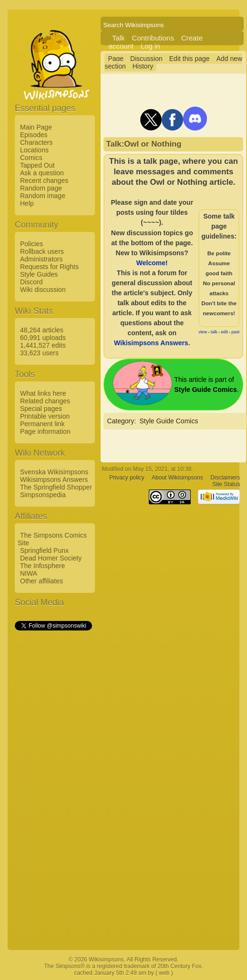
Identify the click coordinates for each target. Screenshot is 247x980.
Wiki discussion (43, 290)
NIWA (29, 573)
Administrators (41, 259)
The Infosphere (42, 566)
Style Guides (39, 274)
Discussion (146, 59)
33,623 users (39, 353)
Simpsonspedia (43, 495)
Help (27, 203)
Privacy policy (127, 478)
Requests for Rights (49, 267)
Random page (41, 188)
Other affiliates (41, 581)
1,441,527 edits (43, 345)
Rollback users (42, 251)
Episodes (34, 135)
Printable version (45, 416)
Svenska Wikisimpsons (54, 472)
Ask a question (42, 173)
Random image (43, 196)
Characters (36, 142)
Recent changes (44, 180)
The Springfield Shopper (56, 487)
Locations (34, 150)
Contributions (153, 38)
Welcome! (152, 263)
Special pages (41, 409)
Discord (31, 282)
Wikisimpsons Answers (54, 480)
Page (116, 59)
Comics (31, 158)
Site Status (226, 484)
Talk (118, 38)
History (143, 66)
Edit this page (190, 59)
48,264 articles (42, 330)
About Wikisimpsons (177, 478)
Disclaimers (225, 478)
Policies (31, 244)
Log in (150, 46)
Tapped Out (37, 165)
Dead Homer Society (51, 558)
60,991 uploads (43, 338)
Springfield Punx (44, 550)
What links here (43, 393)
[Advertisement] (53, 775)
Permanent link (42, 424)
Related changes (45, 401)
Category (120, 421)
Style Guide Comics (169, 421)
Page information (45, 431)
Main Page (36, 127)
